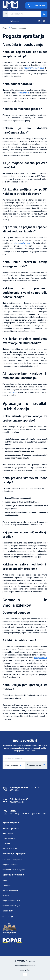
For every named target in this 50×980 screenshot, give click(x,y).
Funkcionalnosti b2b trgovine (14, 870)
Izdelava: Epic (25, 970)
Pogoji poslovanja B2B (11, 901)
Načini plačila (8, 834)
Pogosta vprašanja (10, 865)
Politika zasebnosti (10, 891)
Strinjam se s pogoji (12, 765)
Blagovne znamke (10, 848)
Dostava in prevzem (11, 829)
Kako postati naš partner (12, 860)
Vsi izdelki (6, 843)
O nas (5, 881)
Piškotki (6, 896)
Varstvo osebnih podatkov (25, 966)
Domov (5, 28)
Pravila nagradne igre (11, 905)
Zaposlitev (7, 886)
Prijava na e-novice (36, 765)
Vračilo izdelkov (9, 838)
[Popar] (25, 941)
